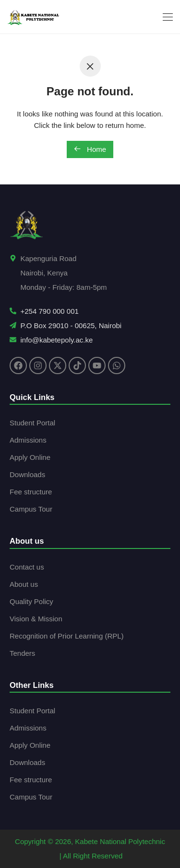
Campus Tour (31, 509)
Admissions (28, 440)
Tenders (22, 653)
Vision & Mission (36, 619)
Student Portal (32, 423)
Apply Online (30, 457)
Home (90, 149)
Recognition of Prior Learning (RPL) (67, 636)
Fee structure (31, 492)
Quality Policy (31, 601)
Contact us (27, 567)
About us (24, 584)
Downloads (27, 474)
